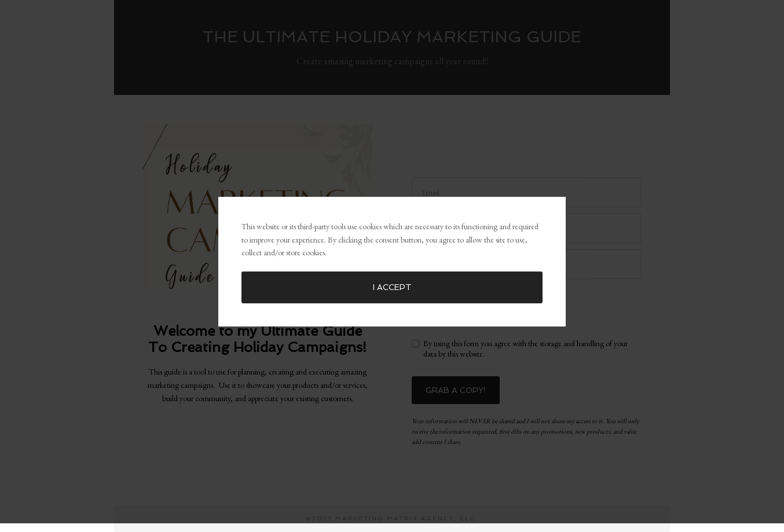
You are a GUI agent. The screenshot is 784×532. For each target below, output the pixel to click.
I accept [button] (392, 284)
